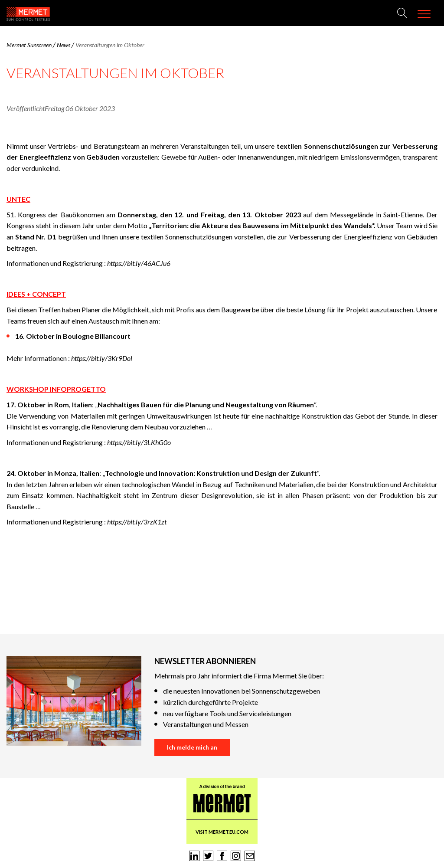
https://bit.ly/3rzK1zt (137, 522)
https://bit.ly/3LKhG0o (139, 442)
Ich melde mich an (192, 747)
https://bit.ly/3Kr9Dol (102, 358)
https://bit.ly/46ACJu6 (139, 263)
